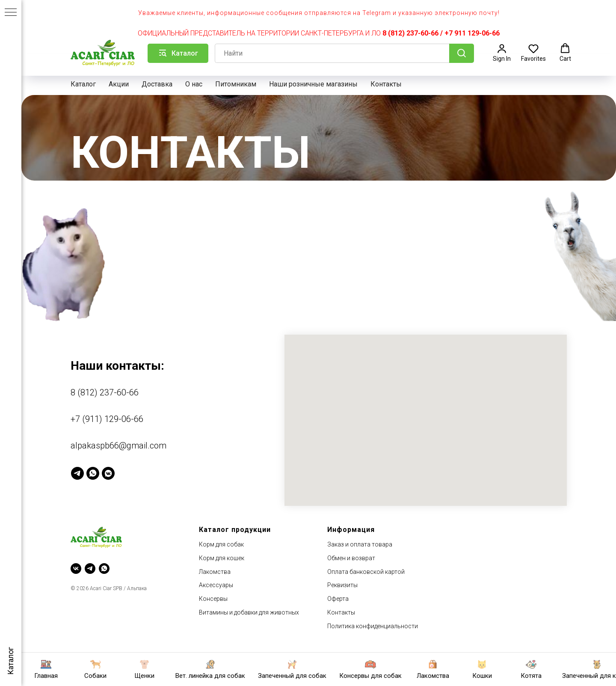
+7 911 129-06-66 (472, 33)
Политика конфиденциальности (373, 626)
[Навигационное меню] (11, 13)
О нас (194, 84)
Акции (119, 84)
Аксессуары (216, 585)
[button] (502, 53)
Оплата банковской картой (366, 572)
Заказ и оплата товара (360, 544)
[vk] (76, 569)
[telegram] (90, 569)
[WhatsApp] (93, 473)
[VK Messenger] (108, 473)
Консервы (213, 599)
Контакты (386, 84)
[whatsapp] (104, 569)
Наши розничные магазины (313, 84)
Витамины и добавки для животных (249, 612)
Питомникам (236, 84)
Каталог (83, 84)
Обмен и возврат (351, 558)
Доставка (157, 84)
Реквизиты (342, 585)
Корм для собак (221, 544)
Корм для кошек (222, 558)
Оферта (338, 599)
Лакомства (215, 572)
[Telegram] (77, 473)
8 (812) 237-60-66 (410, 33)
